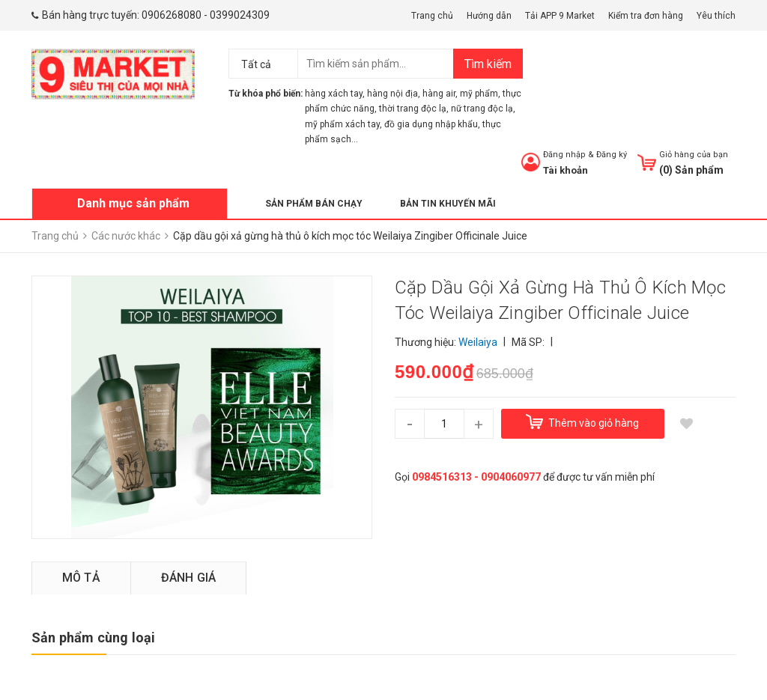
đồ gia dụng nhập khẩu (431, 124)
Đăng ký (612, 155)
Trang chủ (432, 16)
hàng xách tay (334, 94)
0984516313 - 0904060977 (476, 477)
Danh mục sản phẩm (133, 203)
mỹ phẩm (479, 94)
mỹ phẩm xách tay (342, 124)
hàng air (439, 94)
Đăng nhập (564, 155)
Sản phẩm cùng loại (93, 637)
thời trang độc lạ (413, 109)
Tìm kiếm (488, 64)
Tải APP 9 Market (560, 16)
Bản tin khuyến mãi (448, 204)
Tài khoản (566, 170)
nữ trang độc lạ (482, 109)
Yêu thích (716, 16)
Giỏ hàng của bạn (694, 155)
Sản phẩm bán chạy (314, 204)
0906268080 (172, 15)
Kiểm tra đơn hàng (646, 16)
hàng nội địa (392, 94)
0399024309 (240, 15)
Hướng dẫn (489, 16)
